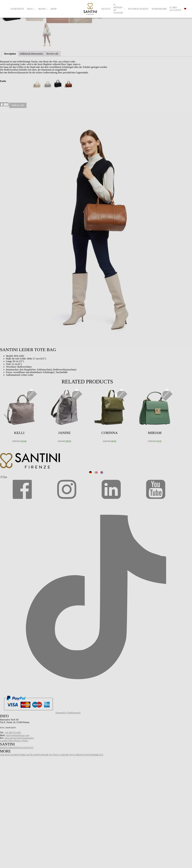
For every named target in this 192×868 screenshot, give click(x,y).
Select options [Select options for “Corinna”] (97, 505)
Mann (42, 9)
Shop (54, 9)
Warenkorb (159, 9)
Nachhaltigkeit (138, 9)
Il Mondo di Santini (118, 9)
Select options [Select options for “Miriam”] (142, 505)
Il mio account (175, 9)
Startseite (17, 9)
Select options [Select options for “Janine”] (52, 505)
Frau (30, 9)
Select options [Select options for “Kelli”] (7, 505)
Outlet (106, 9)
